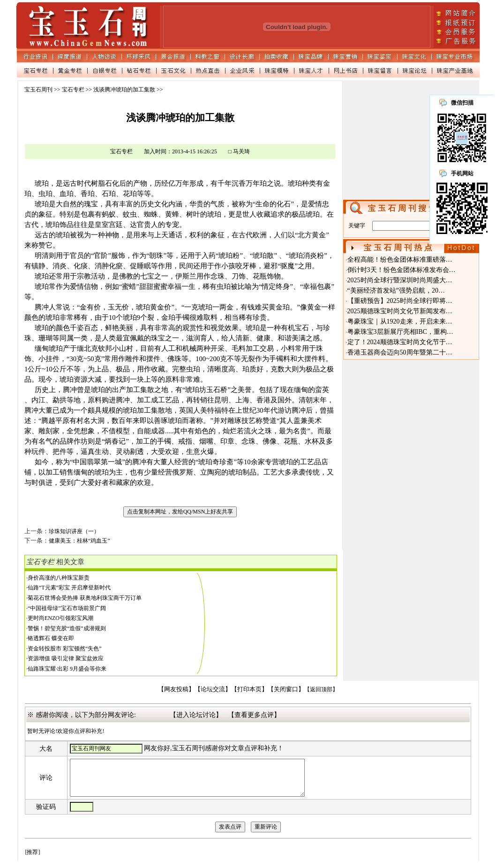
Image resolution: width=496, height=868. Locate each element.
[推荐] (32, 859)
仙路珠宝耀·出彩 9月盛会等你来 (67, 669)
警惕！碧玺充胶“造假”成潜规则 (67, 628)
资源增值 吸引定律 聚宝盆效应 (66, 658)
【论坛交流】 (213, 689)
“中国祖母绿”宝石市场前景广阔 (67, 608)
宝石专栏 (73, 90)
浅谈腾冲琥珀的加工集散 (124, 90)
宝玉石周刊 (38, 90)
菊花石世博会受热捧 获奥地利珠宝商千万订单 (85, 598)
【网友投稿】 (176, 689)
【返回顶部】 (321, 689)
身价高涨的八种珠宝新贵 (59, 578)
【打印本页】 (249, 689)
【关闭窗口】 (286, 689)
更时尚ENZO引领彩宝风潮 (60, 618)
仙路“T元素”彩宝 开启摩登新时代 (69, 588)
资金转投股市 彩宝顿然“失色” (65, 649)
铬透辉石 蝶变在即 (51, 638)
